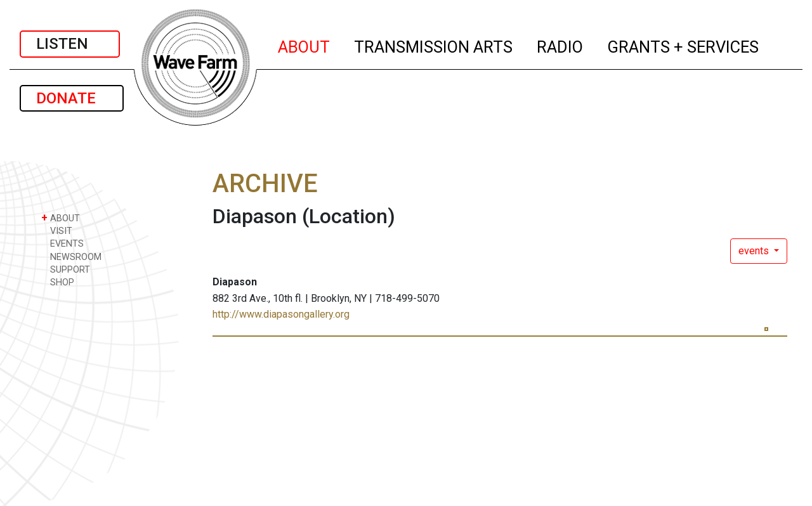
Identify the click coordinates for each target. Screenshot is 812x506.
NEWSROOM (71, 256)
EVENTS (62, 243)
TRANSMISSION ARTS (434, 45)
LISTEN (70, 44)
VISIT (57, 230)
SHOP (58, 282)
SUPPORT (66, 269)
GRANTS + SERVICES (684, 45)
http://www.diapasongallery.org (281, 314)
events (755, 251)
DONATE (72, 98)
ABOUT (304, 45)
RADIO (560, 45)
